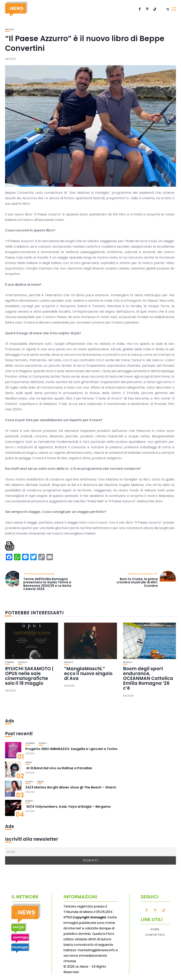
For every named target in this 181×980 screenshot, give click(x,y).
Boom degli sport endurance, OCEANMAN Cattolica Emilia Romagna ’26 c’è (148, 679)
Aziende (30, 743)
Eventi (43, 743)
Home (155, 929)
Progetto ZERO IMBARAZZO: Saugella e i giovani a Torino (71, 749)
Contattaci (155, 935)
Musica (10, 29)
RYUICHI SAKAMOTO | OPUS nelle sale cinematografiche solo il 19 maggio (29, 676)
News (29, 762)
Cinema (10, 662)
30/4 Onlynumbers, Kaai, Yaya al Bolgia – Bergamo (68, 807)
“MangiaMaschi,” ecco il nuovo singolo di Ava (88, 674)
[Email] (90, 852)
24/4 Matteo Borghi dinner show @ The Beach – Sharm (71, 787)
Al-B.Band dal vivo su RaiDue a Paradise (59, 768)
